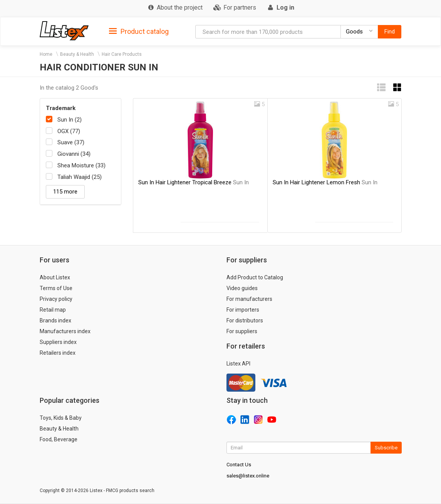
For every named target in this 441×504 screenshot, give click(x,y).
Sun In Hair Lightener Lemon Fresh (325, 182)
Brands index (55, 320)
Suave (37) (71, 142)
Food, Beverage (59, 439)
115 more (65, 192)
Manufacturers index (65, 331)
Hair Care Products (122, 54)
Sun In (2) (70, 120)
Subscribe (386, 448)
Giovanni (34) (74, 154)
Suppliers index (58, 342)
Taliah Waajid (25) (80, 177)
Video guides (242, 288)
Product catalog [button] (139, 32)
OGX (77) (69, 131)
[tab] (139, 31)
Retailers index (58, 353)
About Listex (55, 277)
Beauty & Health (77, 54)
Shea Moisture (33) (81, 165)
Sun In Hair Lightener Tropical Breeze (194, 182)
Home (46, 54)
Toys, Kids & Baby (61, 418)
